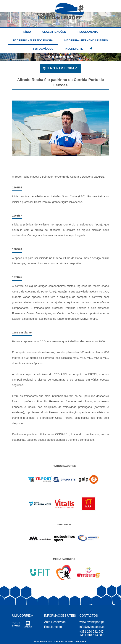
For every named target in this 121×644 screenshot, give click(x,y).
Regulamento (88, 32)
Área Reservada (55, 622)
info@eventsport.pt (92, 627)
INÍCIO (27, 32)
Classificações (54, 32)
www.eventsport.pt (92, 622)
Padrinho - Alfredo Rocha (33, 40)
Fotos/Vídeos (43, 49)
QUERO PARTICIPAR (60, 68)
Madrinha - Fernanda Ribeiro (86, 40)
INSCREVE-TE (74, 49)
